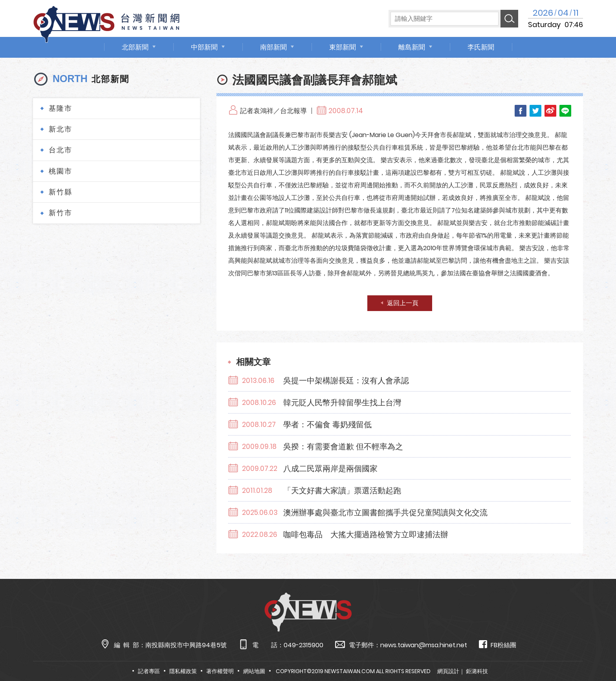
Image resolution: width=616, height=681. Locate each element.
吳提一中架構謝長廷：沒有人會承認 (346, 381)
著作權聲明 (220, 671)
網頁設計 (448, 671)
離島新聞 (412, 47)
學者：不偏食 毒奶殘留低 (327, 425)
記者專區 (149, 671)
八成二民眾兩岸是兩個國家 (330, 469)
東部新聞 (343, 47)
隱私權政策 (183, 671)
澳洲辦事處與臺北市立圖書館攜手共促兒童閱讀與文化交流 (385, 513)
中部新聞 (204, 47)
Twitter (535, 111)
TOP (594, 652)
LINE (565, 111)
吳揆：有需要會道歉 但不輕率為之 (343, 447)
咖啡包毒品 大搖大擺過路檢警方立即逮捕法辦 (366, 535)
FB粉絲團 (498, 645)
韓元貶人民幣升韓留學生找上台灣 (342, 403)
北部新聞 (135, 47)
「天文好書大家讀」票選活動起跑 (342, 491)
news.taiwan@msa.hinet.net (424, 645)
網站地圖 (254, 671)
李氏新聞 (481, 47)
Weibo (550, 111)
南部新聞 (273, 47)
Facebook (521, 111)
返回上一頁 (403, 303)
